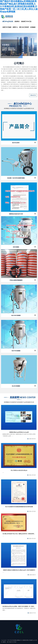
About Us (33, 95)
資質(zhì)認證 (7, 27)
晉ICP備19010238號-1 (12, 642)
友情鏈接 (33, 27)
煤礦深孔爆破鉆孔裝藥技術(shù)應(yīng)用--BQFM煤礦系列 (19, 570)
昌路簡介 (17, 21)
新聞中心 (15, 27)
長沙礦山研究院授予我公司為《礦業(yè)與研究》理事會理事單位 (19, 534)
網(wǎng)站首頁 (8, 21)
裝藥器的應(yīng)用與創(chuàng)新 (19, 432)
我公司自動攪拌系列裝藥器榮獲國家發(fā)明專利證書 (19, 507)
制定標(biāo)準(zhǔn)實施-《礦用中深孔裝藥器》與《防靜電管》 (19, 606)
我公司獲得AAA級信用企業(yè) (19, 470)
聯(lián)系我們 (24, 27)
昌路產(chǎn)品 (26, 21)
